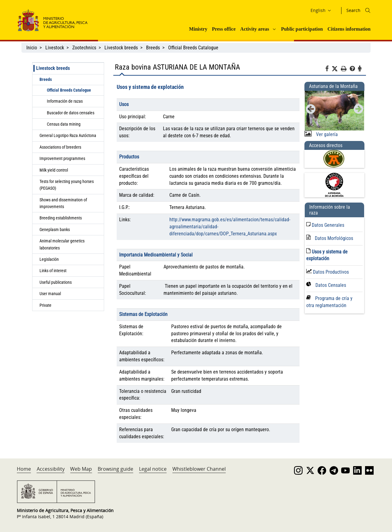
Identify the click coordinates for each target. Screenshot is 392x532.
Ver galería (326, 134)
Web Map (81, 469)
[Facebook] (328, 70)
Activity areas (254, 29)
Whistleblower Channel (199, 469)
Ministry (198, 29)
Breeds (153, 48)
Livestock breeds (121, 48)
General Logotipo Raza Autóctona (68, 135)
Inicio (32, 48)
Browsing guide (115, 469)
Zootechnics (84, 48)
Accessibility (51, 469)
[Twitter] (336, 69)
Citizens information (349, 29)
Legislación (49, 259)
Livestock (55, 48)
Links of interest (53, 271)
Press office (224, 29)
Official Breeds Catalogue (194, 48)
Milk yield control (54, 170)
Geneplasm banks (55, 230)
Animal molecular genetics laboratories (62, 244)
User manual (50, 294)
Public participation (302, 29)
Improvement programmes (62, 158)
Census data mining (64, 124)
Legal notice (153, 469)
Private (45, 305)
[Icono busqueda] (368, 10)
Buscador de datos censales (71, 113)
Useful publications (56, 282)
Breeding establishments (61, 218)
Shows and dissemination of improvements (63, 203)
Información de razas (65, 101)
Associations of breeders (60, 147)
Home (24, 469)
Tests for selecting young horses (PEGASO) (67, 185)
